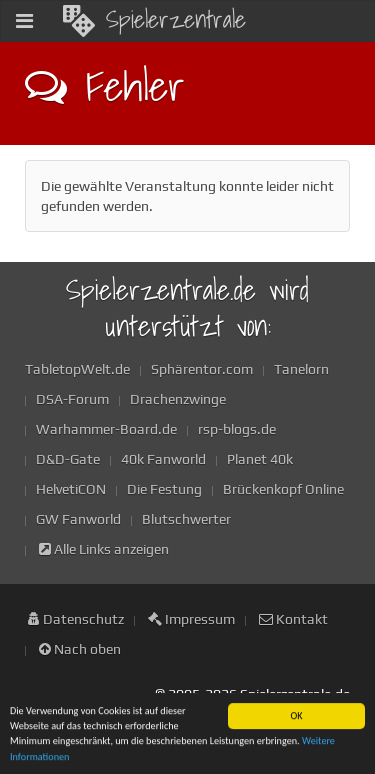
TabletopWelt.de (77, 369)
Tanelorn (301, 369)
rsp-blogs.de (237, 429)
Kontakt (293, 619)
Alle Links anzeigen (104, 549)
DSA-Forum (72, 399)
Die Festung (164, 489)
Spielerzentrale (154, 19)
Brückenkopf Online (283, 489)
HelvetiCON (71, 489)
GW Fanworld (78, 519)
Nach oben (80, 649)
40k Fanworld (163, 459)
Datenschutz (76, 619)
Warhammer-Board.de (106, 429)
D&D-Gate (68, 459)
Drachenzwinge (178, 399)
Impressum (191, 619)
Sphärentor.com (202, 369)
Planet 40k (260, 459)
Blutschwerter (186, 519)
